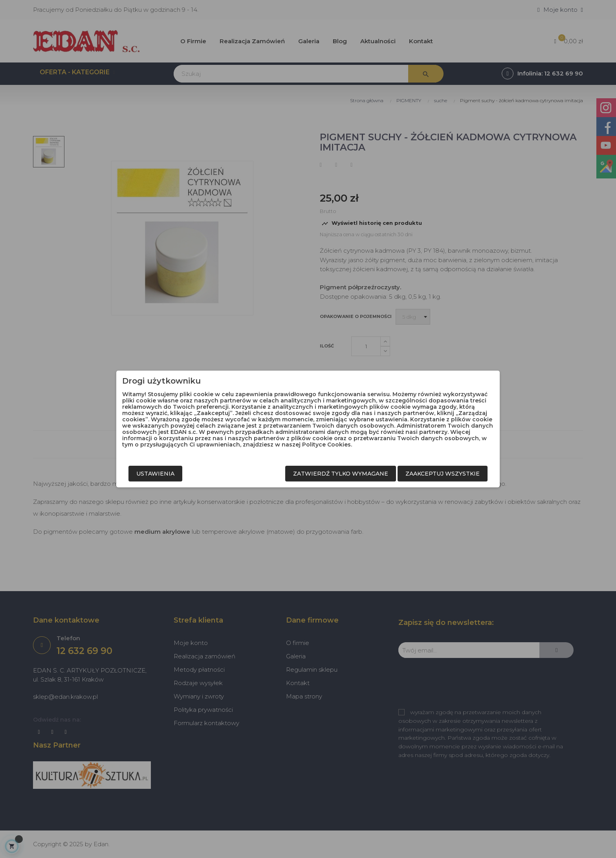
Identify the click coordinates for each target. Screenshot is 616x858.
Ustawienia (155, 474)
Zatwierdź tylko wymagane (341, 474)
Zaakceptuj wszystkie (443, 474)
